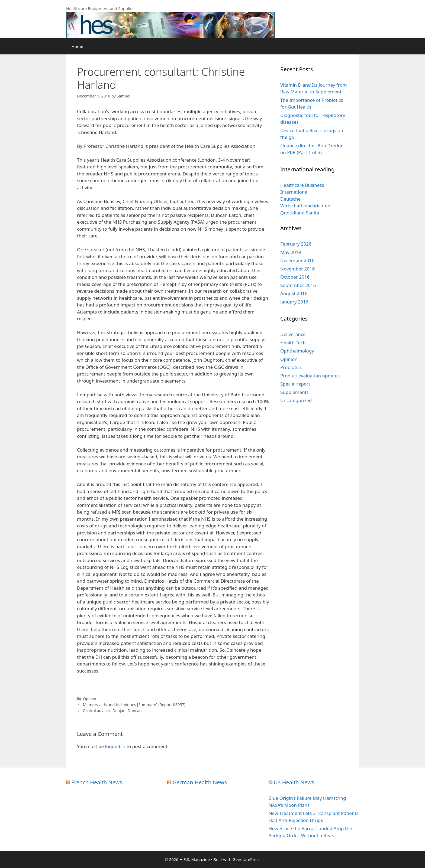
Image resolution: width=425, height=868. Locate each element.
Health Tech (293, 343)
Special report (295, 384)
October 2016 (295, 277)
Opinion (90, 699)
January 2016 (294, 302)
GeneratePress (247, 859)
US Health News (294, 782)
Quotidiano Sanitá (300, 213)
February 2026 (296, 244)
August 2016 (294, 293)
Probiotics (291, 367)
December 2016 (297, 260)
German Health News (200, 782)
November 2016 (297, 269)
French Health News (97, 782)
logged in (115, 746)
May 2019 (291, 252)
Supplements (294, 392)
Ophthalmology (297, 351)
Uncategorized (296, 400)
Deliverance (293, 334)
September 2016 (298, 285)
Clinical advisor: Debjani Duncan (112, 711)
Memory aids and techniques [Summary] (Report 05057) (134, 705)
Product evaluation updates (310, 376)
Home (77, 46)
